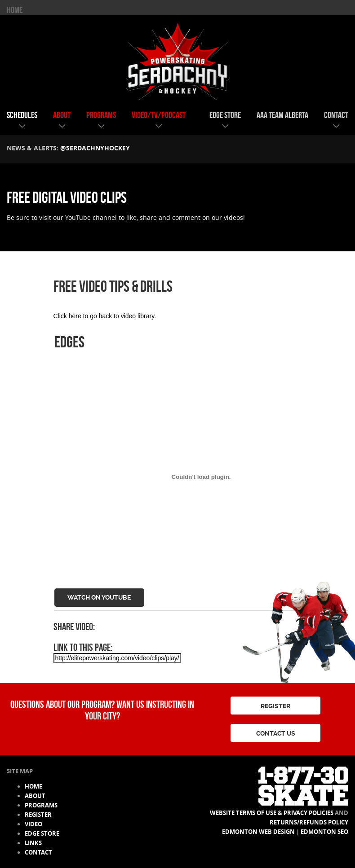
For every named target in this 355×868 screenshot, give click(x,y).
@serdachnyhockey (95, 148)
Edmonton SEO (324, 832)
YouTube (78, 217)
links (33, 843)
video (33, 824)
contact (336, 115)
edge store (225, 115)
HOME (15, 10)
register (38, 815)
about (62, 115)
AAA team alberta (282, 115)
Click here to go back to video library (104, 316)
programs (101, 115)
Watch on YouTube (99, 597)
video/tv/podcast (159, 115)
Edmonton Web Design (258, 832)
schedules (22, 115)
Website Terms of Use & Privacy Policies (272, 813)
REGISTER (275, 706)
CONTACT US (276, 733)
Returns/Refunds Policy (309, 822)
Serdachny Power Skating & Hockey (177, 58)
